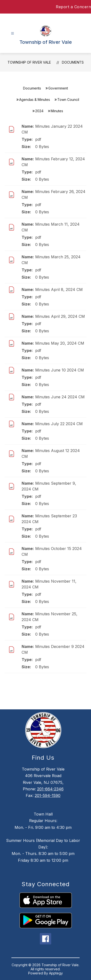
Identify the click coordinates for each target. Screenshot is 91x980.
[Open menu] (12, 33)
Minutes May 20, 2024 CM (60, 343)
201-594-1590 (48, 795)
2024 (39, 111)
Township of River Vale (29, 62)
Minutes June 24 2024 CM (60, 397)
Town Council (68, 100)
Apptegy (56, 973)
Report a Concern (73, 7)
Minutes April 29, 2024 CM (60, 316)
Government (58, 88)
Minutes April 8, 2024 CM (59, 290)
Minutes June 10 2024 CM (60, 370)
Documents (73, 62)
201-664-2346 (50, 789)
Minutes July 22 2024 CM (59, 424)
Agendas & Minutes (35, 100)
